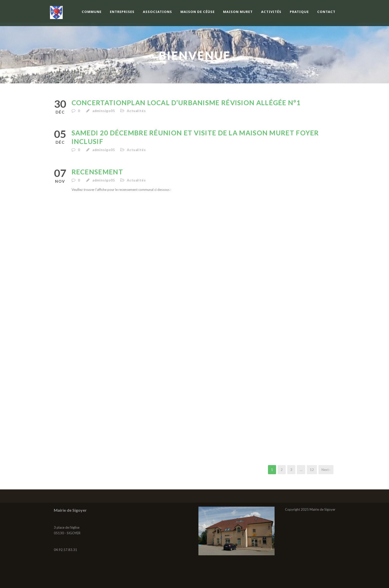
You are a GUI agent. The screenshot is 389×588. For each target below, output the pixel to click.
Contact (326, 12)
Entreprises (122, 12)
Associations (157, 12)
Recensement (97, 172)
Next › (326, 470)
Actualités (136, 111)
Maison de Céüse (198, 12)
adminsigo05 (104, 111)
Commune (92, 12)
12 (312, 470)
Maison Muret (238, 12)
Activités (271, 12)
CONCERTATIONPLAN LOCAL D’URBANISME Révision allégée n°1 (186, 103)
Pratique (299, 12)
